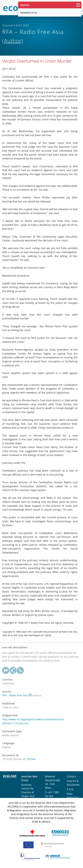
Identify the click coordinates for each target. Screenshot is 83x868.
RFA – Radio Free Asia (17, 695)
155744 (31, 759)
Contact (71, 776)
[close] (78, 5)
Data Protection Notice (73, 798)
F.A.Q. (70, 789)
